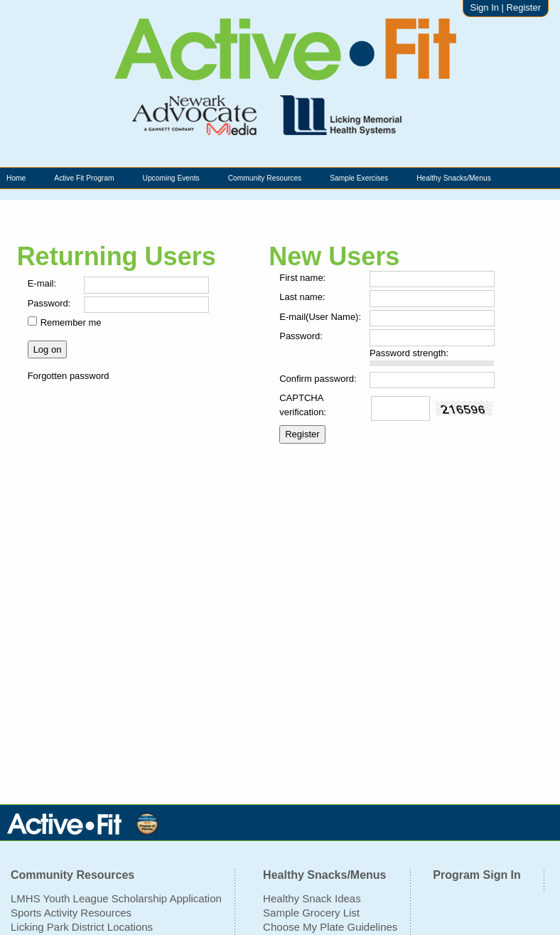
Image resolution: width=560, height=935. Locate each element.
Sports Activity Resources (71, 913)
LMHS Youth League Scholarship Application (116, 898)
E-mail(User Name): (320, 317)
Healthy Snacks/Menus (454, 178)
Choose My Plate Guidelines (330, 927)
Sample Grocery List (311, 913)
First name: (302, 278)
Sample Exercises (359, 178)
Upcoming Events (171, 178)
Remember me (71, 322)
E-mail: (42, 283)
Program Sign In (477, 875)
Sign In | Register (506, 7)
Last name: (302, 297)
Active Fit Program (84, 178)
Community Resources (265, 178)
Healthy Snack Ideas (312, 898)
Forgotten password (69, 376)
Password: (49, 303)
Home (16, 178)
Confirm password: (318, 379)
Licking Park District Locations (82, 927)
